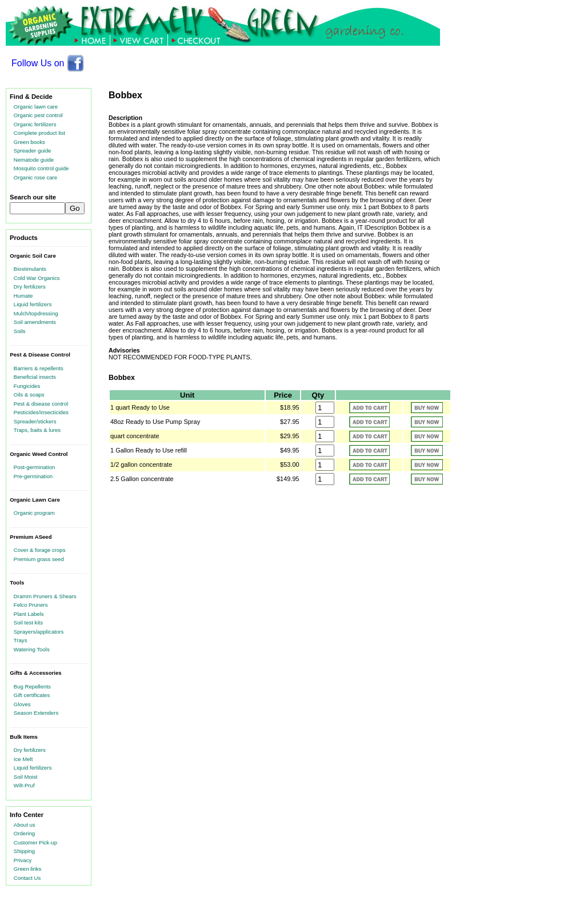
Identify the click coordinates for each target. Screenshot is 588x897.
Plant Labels (29, 614)
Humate (23, 296)
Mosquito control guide (41, 168)
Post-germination (35, 467)
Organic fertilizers (35, 124)
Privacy (23, 860)
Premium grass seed (39, 559)
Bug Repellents (32, 686)
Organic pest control (38, 115)
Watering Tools (32, 649)
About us (25, 825)
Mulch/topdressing (36, 313)
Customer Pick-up (35, 842)
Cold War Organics (37, 278)
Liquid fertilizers (33, 304)
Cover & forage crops (40, 550)
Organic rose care (35, 177)
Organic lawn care (36, 107)
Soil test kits (28, 622)
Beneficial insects (35, 377)
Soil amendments (35, 322)
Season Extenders (36, 713)
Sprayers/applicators (39, 632)
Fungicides (27, 386)
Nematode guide (34, 160)
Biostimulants (30, 269)
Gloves (22, 704)
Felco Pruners (31, 605)
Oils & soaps (29, 395)
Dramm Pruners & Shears (45, 596)
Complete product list (39, 133)
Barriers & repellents (39, 368)
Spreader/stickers (35, 421)
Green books (29, 142)
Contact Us (27, 878)
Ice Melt (23, 759)
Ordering (24, 833)
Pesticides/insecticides (41, 412)
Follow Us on (48, 63)
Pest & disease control (41, 404)
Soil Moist (26, 777)
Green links (28, 869)
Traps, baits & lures (37, 430)
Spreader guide (33, 151)
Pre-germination (33, 476)
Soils (20, 331)
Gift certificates (32, 695)
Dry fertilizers (30, 287)
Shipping (24, 851)
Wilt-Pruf (24, 785)
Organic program (34, 513)
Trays (21, 640)
